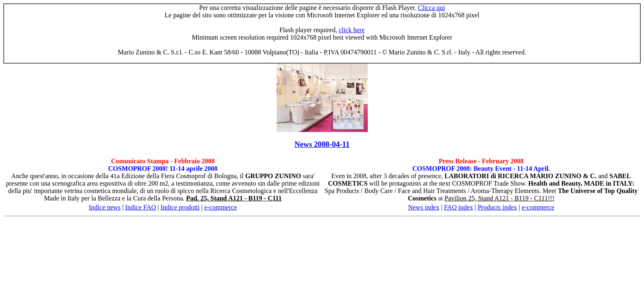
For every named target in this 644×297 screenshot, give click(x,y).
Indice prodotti (180, 207)
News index (424, 207)
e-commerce (220, 207)
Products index (497, 207)
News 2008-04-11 (322, 144)
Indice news (105, 207)
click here (352, 30)
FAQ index (458, 207)
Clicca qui (431, 8)
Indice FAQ (141, 207)
